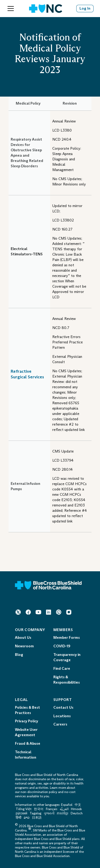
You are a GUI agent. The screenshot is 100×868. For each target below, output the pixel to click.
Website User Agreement (26, 732)
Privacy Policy (27, 721)
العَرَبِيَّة (64, 809)
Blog (19, 655)
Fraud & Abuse (28, 744)
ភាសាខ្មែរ (63, 813)
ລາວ (27, 818)
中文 (78, 805)
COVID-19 (62, 646)
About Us (23, 638)
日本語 (37, 818)
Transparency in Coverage (67, 657)
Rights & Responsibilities (67, 680)
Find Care (62, 669)
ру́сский (21, 813)
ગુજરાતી (49, 813)
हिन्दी (19, 818)
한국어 (39, 809)
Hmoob (76, 809)
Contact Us (63, 708)
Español (67, 805)
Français (52, 809)
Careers (60, 724)
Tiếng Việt (24, 809)
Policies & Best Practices (27, 710)
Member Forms (67, 638)
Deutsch (77, 813)
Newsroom (24, 646)
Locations (62, 716)
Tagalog (35, 813)
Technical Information (26, 755)
